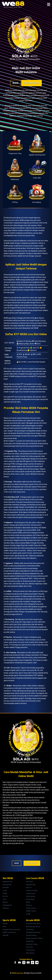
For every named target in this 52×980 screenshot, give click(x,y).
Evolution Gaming (32, 890)
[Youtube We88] (28, 963)
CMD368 (5, 935)
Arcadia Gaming (31, 935)
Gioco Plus (29, 947)
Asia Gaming (30, 899)
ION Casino (30, 882)
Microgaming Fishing (33, 927)
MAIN (16, 83)
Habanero (6, 908)
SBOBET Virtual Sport (9, 932)
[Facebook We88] (15, 963)
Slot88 (5, 893)
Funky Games (30, 950)
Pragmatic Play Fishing (33, 924)
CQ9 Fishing (30, 930)
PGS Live (29, 905)
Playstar (5, 902)
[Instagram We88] (24, 963)
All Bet (28, 902)
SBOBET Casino (31, 911)
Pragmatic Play (7, 882)
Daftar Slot (32, 83)
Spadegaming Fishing (33, 932)
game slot (12, 443)
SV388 (28, 914)
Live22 (5, 890)
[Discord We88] (20, 963)
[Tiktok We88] (33, 963)
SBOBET (5, 924)
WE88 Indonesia (17, 973)
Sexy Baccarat (31, 893)
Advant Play (30, 941)
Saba (4, 927)
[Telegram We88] (37, 963)
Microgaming (7, 885)
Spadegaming (7, 905)
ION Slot (5, 896)
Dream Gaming (31, 908)
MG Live (29, 888)
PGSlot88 (6, 888)
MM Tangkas (30, 953)
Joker (4, 899)
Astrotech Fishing (32, 944)
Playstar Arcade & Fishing (34, 938)
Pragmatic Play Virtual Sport (11, 930)
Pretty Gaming (31, 896)
